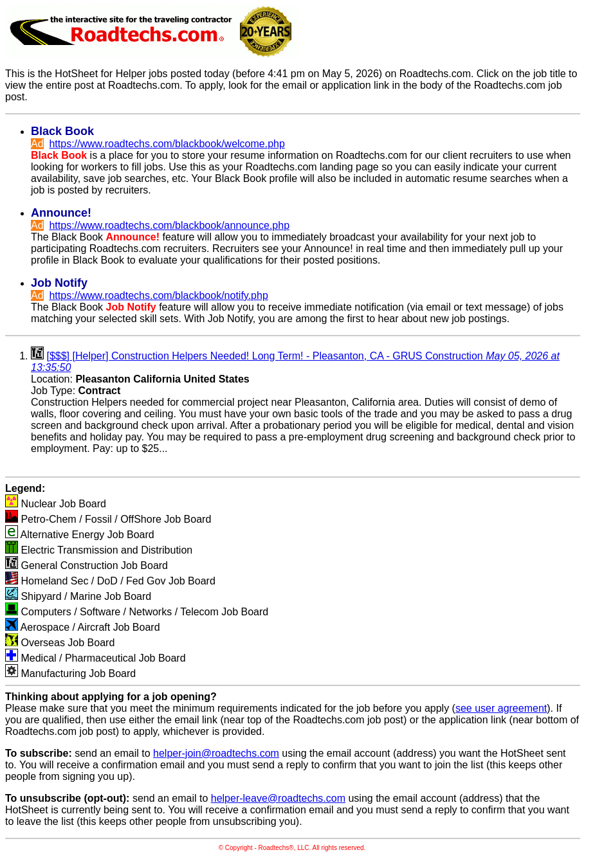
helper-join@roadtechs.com (216, 753)
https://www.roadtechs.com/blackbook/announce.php (169, 225)
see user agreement (501, 708)
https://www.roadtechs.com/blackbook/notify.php (158, 295)
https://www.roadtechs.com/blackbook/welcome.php (167, 144)
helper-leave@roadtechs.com (278, 798)
